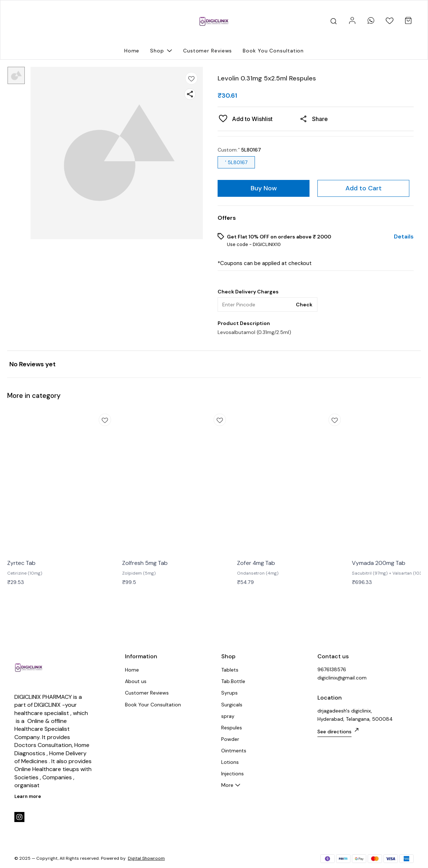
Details (404, 237)
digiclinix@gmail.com (342, 678)
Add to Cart (364, 188)
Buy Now (264, 188)
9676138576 (332, 669)
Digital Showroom (146, 858)
